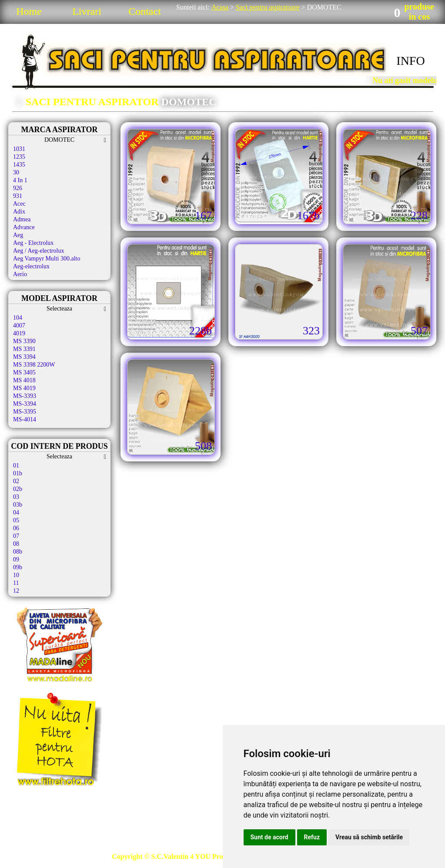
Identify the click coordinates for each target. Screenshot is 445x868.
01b (18, 473)
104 (18, 318)
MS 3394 (24, 357)
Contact (145, 11)
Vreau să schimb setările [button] (369, 837)
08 (16, 544)
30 (16, 172)
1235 (19, 157)
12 (16, 591)
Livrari (87, 11)
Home (29, 11)
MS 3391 (24, 349)
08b (18, 552)
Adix (19, 212)
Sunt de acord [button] (269, 837)
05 (16, 520)
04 (16, 512)
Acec (19, 204)
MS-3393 (25, 396)
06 (16, 528)
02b (18, 489)
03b (18, 505)
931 (18, 196)
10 (16, 575)
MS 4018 (24, 380)
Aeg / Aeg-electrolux (38, 251)
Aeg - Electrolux (33, 243)
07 (16, 536)
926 (18, 188)
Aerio (20, 274)
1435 (19, 165)
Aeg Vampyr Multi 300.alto (47, 259)
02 (16, 481)
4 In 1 (20, 180)
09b (18, 567)
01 (16, 466)
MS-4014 (25, 419)
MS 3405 (24, 372)
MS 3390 (24, 341)
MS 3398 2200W (34, 365)
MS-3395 (25, 412)
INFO (410, 61)
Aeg (18, 235)
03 (16, 497)
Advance (24, 227)
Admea (22, 219)
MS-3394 (25, 404)
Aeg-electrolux (31, 266)
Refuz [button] (312, 837)
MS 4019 (24, 388)
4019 (19, 333)
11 (16, 583)
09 (16, 559)
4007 (19, 325)
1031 (19, 149)
